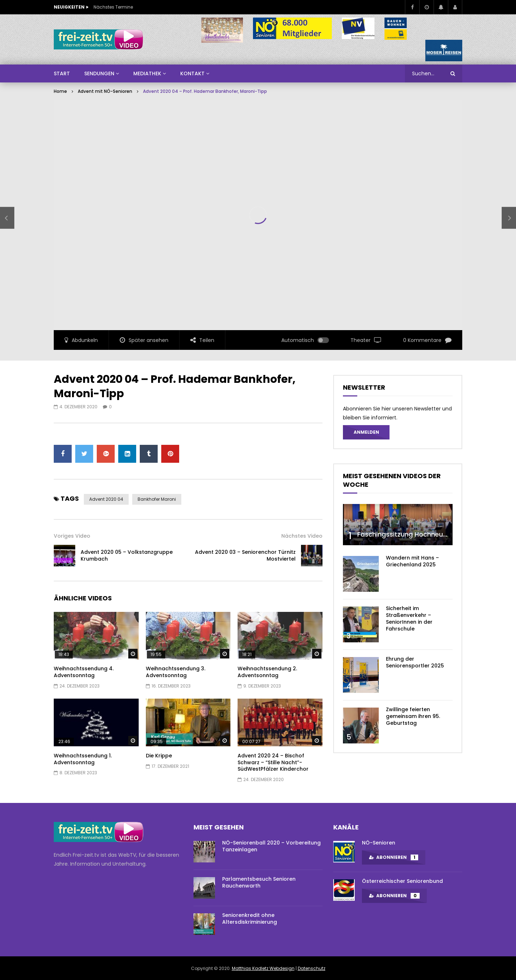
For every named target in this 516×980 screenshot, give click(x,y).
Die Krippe (159, 756)
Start (62, 73)
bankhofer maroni (157, 499)
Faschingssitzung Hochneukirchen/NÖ (418, 534)
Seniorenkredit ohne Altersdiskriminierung (250, 919)
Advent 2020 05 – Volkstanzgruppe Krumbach (127, 555)
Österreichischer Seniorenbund (402, 881)
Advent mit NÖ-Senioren (105, 91)
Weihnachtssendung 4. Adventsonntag (84, 672)
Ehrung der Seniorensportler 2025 (415, 662)
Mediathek (147, 73)
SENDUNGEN (99, 73)
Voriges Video (72, 536)
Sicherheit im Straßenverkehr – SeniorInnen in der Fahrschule (409, 619)
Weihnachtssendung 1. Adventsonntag (83, 759)
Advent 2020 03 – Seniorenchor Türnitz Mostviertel (245, 555)
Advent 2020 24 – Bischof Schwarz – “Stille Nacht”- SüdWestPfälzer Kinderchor (273, 762)
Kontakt (192, 73)
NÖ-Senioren (379, 843)
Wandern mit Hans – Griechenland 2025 (412, 561)
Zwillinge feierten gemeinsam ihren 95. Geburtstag (413, 716)
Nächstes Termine (113, 7)
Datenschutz (312, 968)
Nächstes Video (302, 536)
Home (60, 91)
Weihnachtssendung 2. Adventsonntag (267, 672)
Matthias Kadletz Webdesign (263, 968)
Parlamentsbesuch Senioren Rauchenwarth (259, 882)
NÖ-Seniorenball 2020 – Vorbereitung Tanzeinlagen (271, 846)
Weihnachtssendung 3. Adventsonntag (176, 672)
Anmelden (366, 432)
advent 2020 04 (106, 499)
